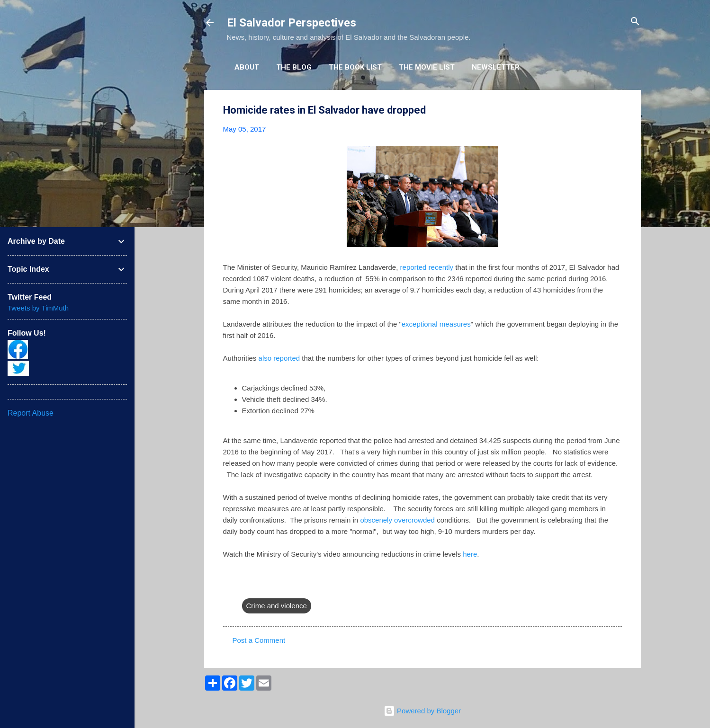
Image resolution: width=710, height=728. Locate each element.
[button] (616, 111)
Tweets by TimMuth (38, 308)
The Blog (294, 67)
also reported (279, 358)
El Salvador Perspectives (292, 23)
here (470, 554)
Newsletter (496, 67)
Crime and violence (277, 606)
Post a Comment (259, 640)
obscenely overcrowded (397, 520)
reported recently (427, 267)
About (247, 67)
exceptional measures (436, 324)
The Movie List (427, 67)
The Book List (355, 67)
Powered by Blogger (422, 711)
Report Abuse (31, 413)
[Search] (635, 22)
